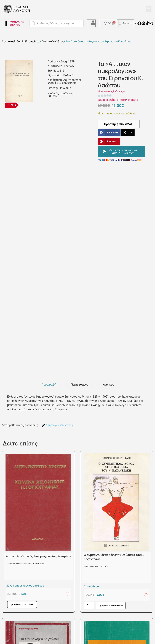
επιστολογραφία (128, 100)
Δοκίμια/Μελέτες (53, 41)
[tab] (49, 384)
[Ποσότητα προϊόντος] (89, 606)
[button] (149, 9)
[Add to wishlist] (68, 594)
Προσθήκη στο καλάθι (119, 124)
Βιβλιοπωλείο (31, 41)
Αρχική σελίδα (11, 41)
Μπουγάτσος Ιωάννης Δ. (112, 91)
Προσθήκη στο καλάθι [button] (22, 604)
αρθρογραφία (106, 100)
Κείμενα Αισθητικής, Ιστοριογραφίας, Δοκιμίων (38, 556)
